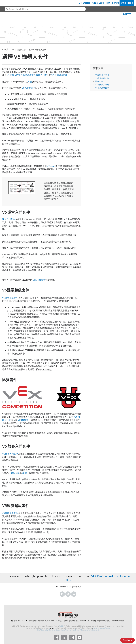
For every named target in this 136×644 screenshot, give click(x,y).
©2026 (61, 626)
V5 (13, 49)
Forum (116, 3)
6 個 (30, 81)
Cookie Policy (65, 630)
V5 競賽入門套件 (102, 85)
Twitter (68, 594)
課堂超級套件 (29, 75)
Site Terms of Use (54, 630)
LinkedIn (74, 594)
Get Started (84, 3)
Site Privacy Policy (43, 630)
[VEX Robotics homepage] (7, 3)
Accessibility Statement (92, 630)
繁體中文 (127, 14)
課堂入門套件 (8, 219)
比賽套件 (99, 81)
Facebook (62, 594)
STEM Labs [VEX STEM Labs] (98, 3)
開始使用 (21, 49)
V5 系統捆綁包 (28, 88)
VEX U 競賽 (23, 420)
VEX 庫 (5, 49)
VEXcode (51, 166)
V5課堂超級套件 (102, 78)
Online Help (127, 3)
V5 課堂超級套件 (10, 298)
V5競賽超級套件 (102, 88)
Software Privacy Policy (76, 630)
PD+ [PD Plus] (108, 3)
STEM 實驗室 (39, 280)
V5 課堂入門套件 (102, 75)
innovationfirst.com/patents (102, 628)
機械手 (26, 473)
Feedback (127, 640)
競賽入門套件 (42, 75)
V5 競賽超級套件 (59, 75)
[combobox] (45, 9)
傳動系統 (15, 473)
